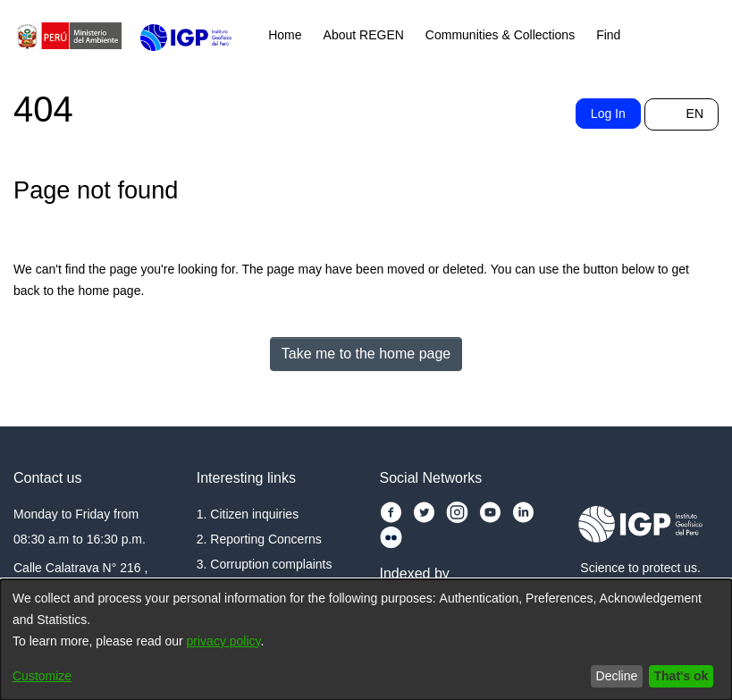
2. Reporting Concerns (267, 521)
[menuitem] (644, 36)
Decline (608, 676)
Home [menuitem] (287, 35)
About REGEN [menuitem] (368, 35)
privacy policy (258, 641)
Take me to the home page (366, 354)
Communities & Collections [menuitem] (517, 35)
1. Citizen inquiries (251, 496)
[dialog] (366, 640)
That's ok (677, 676)
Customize (47, 676)
